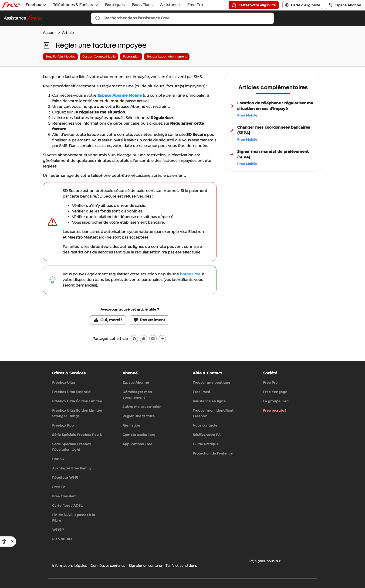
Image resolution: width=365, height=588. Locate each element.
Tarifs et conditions (181, 566)
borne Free (190, 274)
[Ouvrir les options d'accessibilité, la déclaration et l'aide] (4, 542)
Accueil (50, 33)
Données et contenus (108, 566)
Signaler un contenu (145, 566)
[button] (12, 542)
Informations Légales (69, 566)
